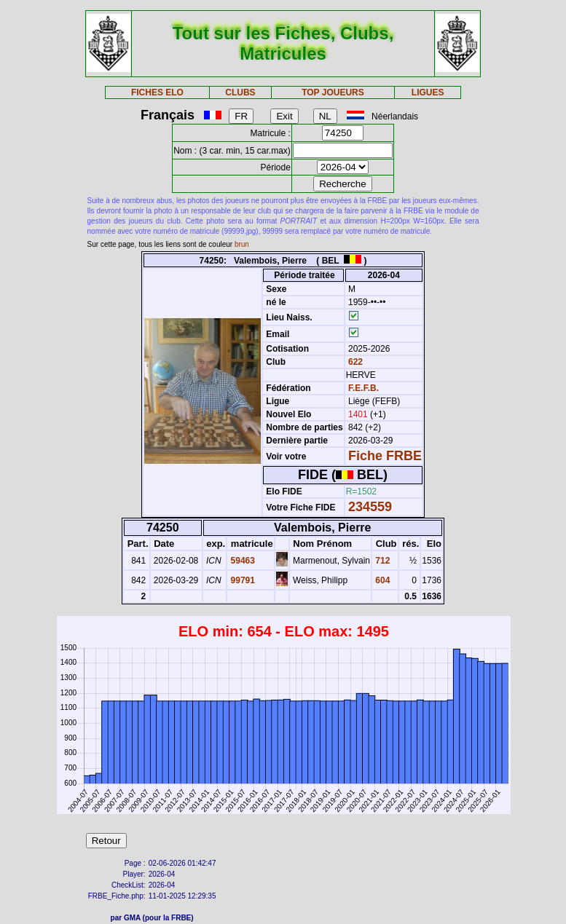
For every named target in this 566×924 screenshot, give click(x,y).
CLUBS (240, 92)
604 (381, 580)
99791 (241, 580)
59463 (241, 561)
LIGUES (428, 92)
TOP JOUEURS (333, 92)
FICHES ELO (157, 92)
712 (381, 561)
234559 (370, 507)
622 (354, 362)
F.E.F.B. (363, 388)
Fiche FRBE (385, 456)
